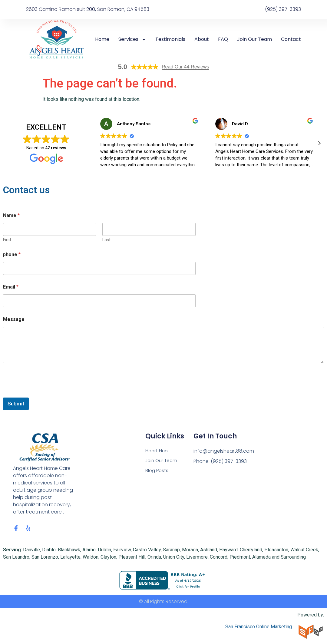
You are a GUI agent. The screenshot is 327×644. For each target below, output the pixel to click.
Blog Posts (157, 472)
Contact (291, 39)
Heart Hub (157, 451)
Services (132, 39)
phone (12, 254)
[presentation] (49, 394)
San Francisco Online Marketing (259, 627)
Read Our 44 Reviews (185, 67)
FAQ (223, 39)
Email (11, 287)
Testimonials (170, 39)
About (202, 39)
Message (14, 319)
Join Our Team (254, 39)
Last (106, 240)
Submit (16, 404)
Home (102, 39)
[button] (319, 143)
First (7, 240)
